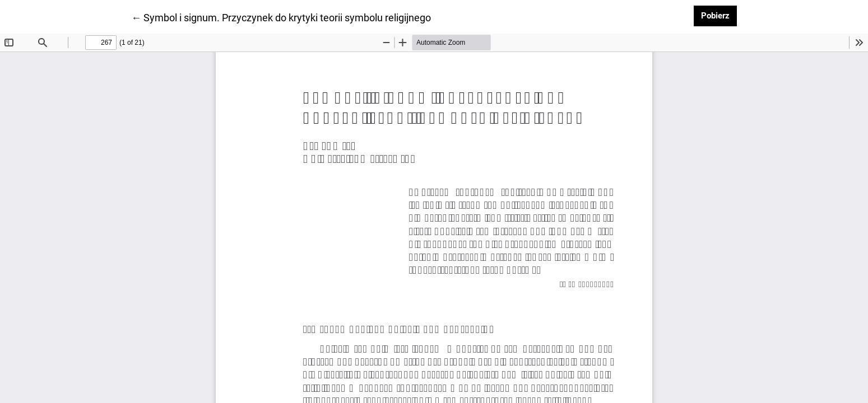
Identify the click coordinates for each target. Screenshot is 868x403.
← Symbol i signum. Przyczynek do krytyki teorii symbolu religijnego (281, 17)
